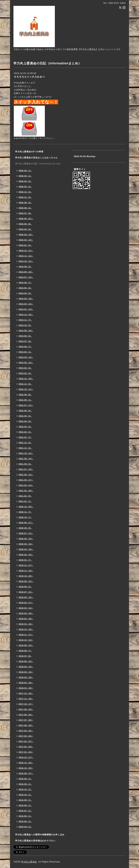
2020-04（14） (26, 544)
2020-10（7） (25, 517)
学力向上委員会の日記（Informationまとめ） (39, 164)
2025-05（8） (25, 224)
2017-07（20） (26, 720)
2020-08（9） (25, 528)
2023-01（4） (25, 373)
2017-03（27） (26, 741)
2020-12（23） (26, 507)
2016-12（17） (26, 757)
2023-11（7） (25, 320)
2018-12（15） (26, 629)
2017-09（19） (26, 709)
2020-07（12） (26, 533)
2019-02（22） (26, 619)
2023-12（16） (26, 315)
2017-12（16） (26, 693)
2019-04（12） (26, 608)
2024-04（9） (25, 293)
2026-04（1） (25, 171)
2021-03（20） (26, 491)
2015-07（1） (25, 811)
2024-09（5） (25, 267)
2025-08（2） (25, 208)
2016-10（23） (26, 768)
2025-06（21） (26, 219)
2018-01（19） (26, 688)
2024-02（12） (26, 304)
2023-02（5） (25, 368)
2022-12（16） (26, 379)
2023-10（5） (25, 325)
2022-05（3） (25, 416)
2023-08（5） (25, 336)
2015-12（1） (25, 789)
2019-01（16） (26, 624)
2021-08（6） (25, 464)
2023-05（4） (25, 352)
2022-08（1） (25, 400)
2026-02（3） (25, 181)
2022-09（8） (25, 395)
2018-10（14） (26, 640)
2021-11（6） (25, 448)
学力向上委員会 (29, 862)
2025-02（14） (26, 240)
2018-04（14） (26, 672)
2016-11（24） (26, 763)
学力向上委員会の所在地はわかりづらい (35, 841)
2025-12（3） (25, 192)
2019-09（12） (26, 581)
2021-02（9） (25, 496)
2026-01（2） (25, 187)
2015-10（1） (25, 795)
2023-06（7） (25, 347)
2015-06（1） (25, 816)
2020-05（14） (26, 539)
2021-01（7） (25, 501)
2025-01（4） (25, 245)
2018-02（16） (26, 683)
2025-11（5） (25, 197)
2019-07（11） (26, 592)
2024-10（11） (26, 261)
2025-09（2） (25, 203)
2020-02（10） (26, 555)
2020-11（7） (25, 512)
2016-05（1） (25, 779)
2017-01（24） (26, 752)
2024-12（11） (26, 251)
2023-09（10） (26, 331)
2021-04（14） (26, 485)
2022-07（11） (26, 405)
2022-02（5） (25, 432)
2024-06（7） (25, 283)
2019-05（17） (26, 603)
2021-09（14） (26, 459)
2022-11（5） (25, 384)
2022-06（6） (25, 411)
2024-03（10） (26, 299)
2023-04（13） (26, 357)
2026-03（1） (25, 176)
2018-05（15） (26, 667)
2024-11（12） (26, 256)
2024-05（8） (25, 288)
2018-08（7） (25, 651)
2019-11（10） (26, 571)
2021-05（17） (26, 480)
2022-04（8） (25, 421)
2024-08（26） (26, 272)
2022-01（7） (25, 437)
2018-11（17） (26, 635)
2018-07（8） (25, 656)
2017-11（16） (26, 699)
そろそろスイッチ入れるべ (29, 77)
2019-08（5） (25, 587)
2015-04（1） (25, 827)
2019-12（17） (26, 565)
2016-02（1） (25, 784)
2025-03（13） (26, 235)
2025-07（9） (25, 213)
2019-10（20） (26, 576)
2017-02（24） (26, 747)
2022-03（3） (25, 427)
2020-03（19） (26, 549)
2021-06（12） (26, 475)
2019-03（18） (26, 613)
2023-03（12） (26, 363)
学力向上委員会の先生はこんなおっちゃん (36, 158)
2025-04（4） (25, 229)
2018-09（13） (26, 645)
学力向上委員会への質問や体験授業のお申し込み (40, 835)
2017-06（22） (26, 725)
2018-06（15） (26, 661)
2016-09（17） (26, 773)
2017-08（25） (26, 715)
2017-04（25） (26, 736)
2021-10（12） (26, 453)
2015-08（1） (25, 805)
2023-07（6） (25, 341)
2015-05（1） (25, 821)
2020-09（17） (26, 523)
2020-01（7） (25, 560)
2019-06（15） (26, 597)
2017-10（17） (26, 704)
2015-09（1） (25, 800)
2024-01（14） (26, 309)
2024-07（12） (26, 277)
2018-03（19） (26, 677)
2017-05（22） (26, 731)
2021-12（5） (25, 443)
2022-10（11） (26, 389)
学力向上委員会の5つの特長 (29, 152)
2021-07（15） (26, 469)
